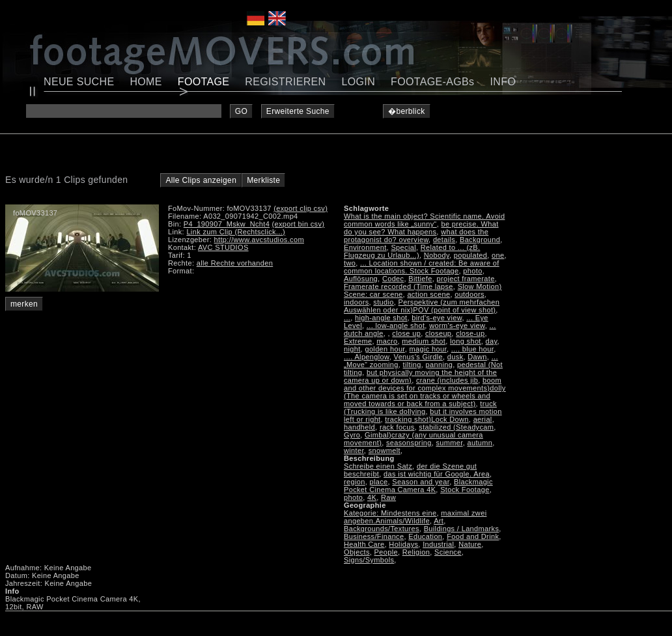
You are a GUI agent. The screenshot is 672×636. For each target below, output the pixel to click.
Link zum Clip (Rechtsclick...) (236, 232)
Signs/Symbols (369, 560)
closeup (438, 333)
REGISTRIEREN (285, 82)
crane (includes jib (447, 380)
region (355, 482)
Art (439, 521)
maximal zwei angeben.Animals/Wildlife (415, 517)
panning (440, 365)
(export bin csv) (299, 224)
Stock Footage (465, 490)
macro (387, 341)
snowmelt (385, 450)
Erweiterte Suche (298, 111)
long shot (466, 341)
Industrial (438, 544)
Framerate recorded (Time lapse (399, 286)
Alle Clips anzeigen (201, 180)
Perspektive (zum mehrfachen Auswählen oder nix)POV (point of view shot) (422, 306)
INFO (503, 82)
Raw (388, 497)
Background (480, 240)
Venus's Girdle (418, 357)
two (350, 263)
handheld (359, 427)
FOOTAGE (204, 82)
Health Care (364, 544)
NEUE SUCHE (79, 82)
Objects (357, 552)
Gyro (352, 435)
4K (372, 497)
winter (354, 450)
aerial (483, 419)
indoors (357, 302)
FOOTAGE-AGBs (432, 82)
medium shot (424, 341)
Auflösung (361, 279)
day (492, 341)
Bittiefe (420, 279)
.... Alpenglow (367, 357)
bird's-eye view (437, 318)
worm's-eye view (457, 325)
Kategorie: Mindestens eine (390, 513)
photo (472, 271)
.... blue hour (472, 349)
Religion (416, 552)
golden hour (385, 349)
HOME (146, 82)
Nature (470, 544)
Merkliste (263, 180)
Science (448, 552)
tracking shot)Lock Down (427, 419)
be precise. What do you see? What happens (421, 228)
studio (383, 302)
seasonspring (409, 443)
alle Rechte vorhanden (235, 263)
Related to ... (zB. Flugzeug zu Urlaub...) (412, 251)
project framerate (466, 279)
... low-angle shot (396, 325)
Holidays (403, 544)
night (352, 349)
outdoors (469, 294)
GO (241, 111)
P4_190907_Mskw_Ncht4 (227, 224)
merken (24, 304)
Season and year (421, 482)
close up (406, 333)
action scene (428, 294)
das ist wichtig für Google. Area (437, 474)
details (444, 240)
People (386, 552)
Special (403, 247)
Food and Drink (473, 536)
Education (425, 536)
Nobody (437, 255)
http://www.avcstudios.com (259, 240)
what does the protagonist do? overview (416, 236)
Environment (365, 247)
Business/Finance (374, 536)
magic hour (428, 349)
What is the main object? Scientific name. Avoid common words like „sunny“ (424, 220)
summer (449, 443)
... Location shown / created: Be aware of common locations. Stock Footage (422, 267)
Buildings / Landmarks (462, 529)
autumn (480, 443)
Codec (393, 279)
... (347, 318)
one (498, 255)
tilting (412, 365)
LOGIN (359, 82)
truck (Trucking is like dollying (420, 408)
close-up (470, 333)
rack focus (397, 427)
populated (470, 255)
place (379, 482)
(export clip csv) (301, 208)
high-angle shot (381, 318)
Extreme (358, 341)
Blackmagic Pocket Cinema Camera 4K (418, 486)
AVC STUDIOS (223, 247)
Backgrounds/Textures (382, 529)
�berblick (407, 111)
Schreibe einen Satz (378, 466)
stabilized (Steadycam (456, 427)
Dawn (477, 357)
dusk (455, 357)
